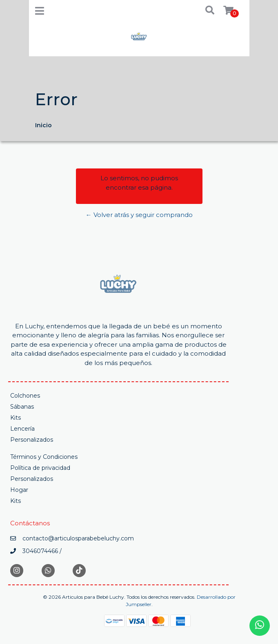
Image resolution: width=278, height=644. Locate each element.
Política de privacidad (40, 468)
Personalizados (32, 440)
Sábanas (22, 407)
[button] (204, 11)
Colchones (25, 396)
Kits (16, 418)
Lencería (22, 429)
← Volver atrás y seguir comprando (139, 215)
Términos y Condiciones (44, 457)
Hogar (19, 490)
